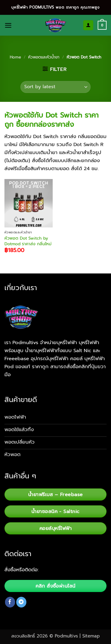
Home (15, 57)
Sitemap (91, 636)
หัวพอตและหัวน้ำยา (44, 57)
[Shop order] (55, 87)
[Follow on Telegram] (21, 602)
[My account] (88, 25)
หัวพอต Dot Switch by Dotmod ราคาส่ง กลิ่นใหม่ (28, 241)
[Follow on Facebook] (10, 602)
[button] (8, 25)
